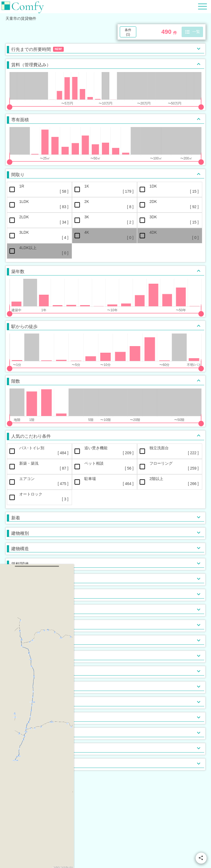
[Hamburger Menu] (202, 6)
